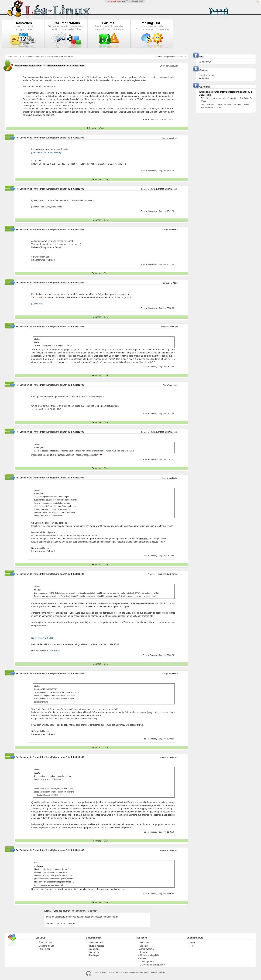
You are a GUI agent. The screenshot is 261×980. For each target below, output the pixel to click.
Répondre (92, 128)
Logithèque (94, 952)
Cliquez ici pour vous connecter (61, 923)
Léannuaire (94, 949)
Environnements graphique (152, 965)
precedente (172, 57)
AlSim (176, 283)
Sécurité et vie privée (149, 955)
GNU (141, 1)
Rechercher (204, 78)
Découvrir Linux (96, 943)
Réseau (143, 952)
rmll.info (128, 297)
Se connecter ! (205, 62)
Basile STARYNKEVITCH (168, 574)
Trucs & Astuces (97, 946)
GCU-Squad (134, 1)
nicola (175, 385)
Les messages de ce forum (53, 57)
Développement (147, 962)
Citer (102, 128)
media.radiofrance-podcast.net (46, 152)
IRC (192, 946)
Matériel (143, 958)
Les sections (12, 57)
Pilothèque (94, 955)
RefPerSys (55, 651)
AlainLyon (174, 66)
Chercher (92, 911)
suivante (182, 57)
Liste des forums (61, 911)
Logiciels (144, 946)
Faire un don (44, 949)
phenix (175, 138)
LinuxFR (125, 1)
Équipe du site (45, 943)
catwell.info (37, 304)
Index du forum (78, 911)
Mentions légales (46, 946)
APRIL (46, 644)
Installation (144, 943)
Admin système (147, 949)
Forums (193, 943)
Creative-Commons (157, 972)
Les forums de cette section (29, 57)
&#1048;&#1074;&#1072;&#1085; (165, 189)
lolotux (175, 230)
